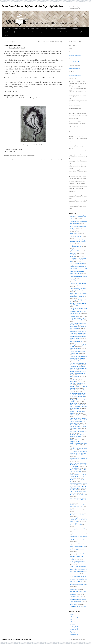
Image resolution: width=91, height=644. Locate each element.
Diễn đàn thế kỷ (74, 618)
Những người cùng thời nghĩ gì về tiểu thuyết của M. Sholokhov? (78, 488)
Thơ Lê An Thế (74, 403)
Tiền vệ (72, 631)
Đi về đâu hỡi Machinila (76, 533)
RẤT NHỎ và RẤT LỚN (76, 237)
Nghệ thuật (75, 28)
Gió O (72, 620)
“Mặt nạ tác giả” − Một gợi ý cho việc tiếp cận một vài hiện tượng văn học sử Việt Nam (79, 520)
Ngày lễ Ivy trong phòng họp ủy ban (78, 448)
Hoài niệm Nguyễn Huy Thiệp (77, 553)
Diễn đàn (72, 616)
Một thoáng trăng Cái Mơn (76, 415)
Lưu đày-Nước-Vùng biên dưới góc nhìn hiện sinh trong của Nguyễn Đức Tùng (78, 358)
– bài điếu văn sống (78, 230)
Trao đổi (59, 32)
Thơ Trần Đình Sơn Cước (76, 342)
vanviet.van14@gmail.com (75, 55)
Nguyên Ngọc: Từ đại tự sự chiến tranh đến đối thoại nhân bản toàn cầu (78, 260)
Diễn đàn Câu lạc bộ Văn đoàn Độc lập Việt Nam (34, 6)
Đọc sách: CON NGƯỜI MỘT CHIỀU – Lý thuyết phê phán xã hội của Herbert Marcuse (78, 443)
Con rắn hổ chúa (74, 317)
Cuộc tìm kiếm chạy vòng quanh (78, 263)
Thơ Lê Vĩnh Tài (74, 513)
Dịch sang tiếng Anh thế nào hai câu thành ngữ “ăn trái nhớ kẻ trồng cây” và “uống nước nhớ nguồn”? (79, 453)
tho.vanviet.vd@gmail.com (75, 62)
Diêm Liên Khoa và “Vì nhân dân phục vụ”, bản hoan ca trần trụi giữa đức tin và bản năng (79, 407)
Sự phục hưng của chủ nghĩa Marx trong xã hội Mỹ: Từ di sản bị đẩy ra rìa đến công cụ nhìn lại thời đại (79, 395)
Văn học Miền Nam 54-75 (63, 28)
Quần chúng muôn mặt (75, 280)
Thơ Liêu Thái (73, 255)
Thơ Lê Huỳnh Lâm (75, 233)
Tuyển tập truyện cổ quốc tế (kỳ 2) (78, 546)
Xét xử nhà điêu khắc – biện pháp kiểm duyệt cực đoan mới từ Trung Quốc (78, 217)
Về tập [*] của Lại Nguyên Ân (78, 476)
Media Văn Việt (51, 32)
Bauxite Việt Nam (74, 613)
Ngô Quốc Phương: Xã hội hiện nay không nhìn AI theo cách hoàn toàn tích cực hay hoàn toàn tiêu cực (79, 538)
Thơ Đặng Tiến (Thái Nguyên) (77, 297)
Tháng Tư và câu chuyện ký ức (77, 515)
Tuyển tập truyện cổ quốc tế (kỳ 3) (78, 495)
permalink (33, 156)
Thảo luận (52, 28)
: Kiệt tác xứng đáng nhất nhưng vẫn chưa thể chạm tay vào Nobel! (79, 571)
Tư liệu (46, 28)
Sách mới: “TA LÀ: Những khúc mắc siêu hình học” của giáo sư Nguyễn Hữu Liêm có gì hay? (79, 426)
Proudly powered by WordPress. (78, 640)
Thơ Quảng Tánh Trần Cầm (77, 556)
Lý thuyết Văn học (74, 626)
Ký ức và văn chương (75, 543)
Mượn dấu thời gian (75, 628)
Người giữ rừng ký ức (75, 250)
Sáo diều (72, 560)
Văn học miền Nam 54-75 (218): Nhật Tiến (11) (51, 42)
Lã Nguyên (73, 625)
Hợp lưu (72, 623)
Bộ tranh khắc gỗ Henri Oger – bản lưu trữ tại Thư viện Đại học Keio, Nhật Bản (78, 333)
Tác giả (6, 35)
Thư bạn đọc (41, 32)
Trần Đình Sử (73, 633)
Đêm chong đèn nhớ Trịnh (76, 596)
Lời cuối (72, 380)
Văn (24, 28)
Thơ (28, 28)
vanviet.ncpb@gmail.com (74, 68)
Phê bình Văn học (74, 630)
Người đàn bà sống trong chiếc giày (78, 431)
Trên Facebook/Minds (23, 32)
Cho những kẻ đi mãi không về (77, 550)
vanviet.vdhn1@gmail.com (75, 75)
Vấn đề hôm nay (16, 28)
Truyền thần (73, 382)
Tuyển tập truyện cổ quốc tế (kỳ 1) (78, 585)
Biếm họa (33, 32)
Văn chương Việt (74, 635)
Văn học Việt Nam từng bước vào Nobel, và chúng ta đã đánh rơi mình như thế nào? (78, 593)
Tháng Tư (72, 245)
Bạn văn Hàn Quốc (9, 42)
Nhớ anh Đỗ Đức (74, 468)
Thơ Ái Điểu (73, 605)
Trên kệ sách (66, 32)
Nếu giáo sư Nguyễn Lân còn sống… (79, 566)
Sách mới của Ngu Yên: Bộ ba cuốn (78, 465)
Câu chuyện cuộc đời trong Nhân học (79, 277)
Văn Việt (23, 48)
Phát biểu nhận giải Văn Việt (79, 32)
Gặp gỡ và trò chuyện (10, 32)
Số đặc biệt (7, 28)
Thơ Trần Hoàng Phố (75, 377)
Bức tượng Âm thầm (75, 348)
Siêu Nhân (73, 440)
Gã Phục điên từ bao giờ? (76, 247)
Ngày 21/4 (73, 257)
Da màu (72, 615)
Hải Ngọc (72, 621)
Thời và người (73, 220)
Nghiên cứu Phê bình (36, 28)
